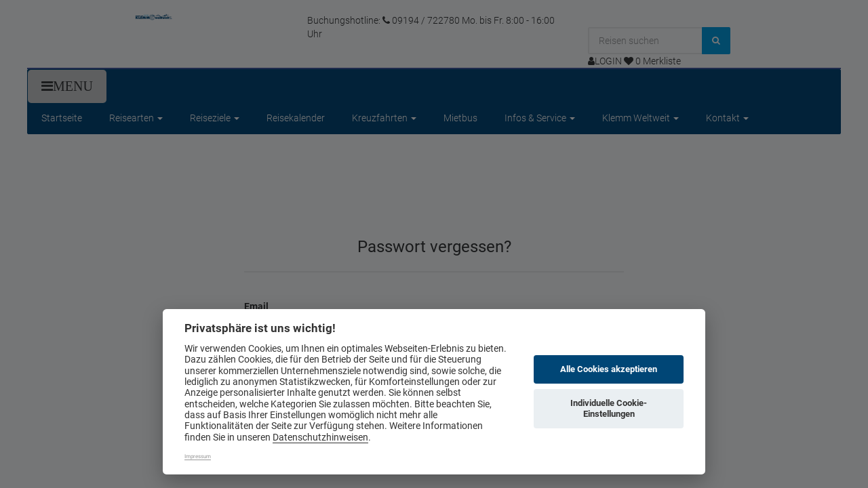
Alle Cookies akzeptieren (609, 369)
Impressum (198, 456)
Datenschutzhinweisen (320, 437)
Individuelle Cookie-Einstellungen (609, 408)
